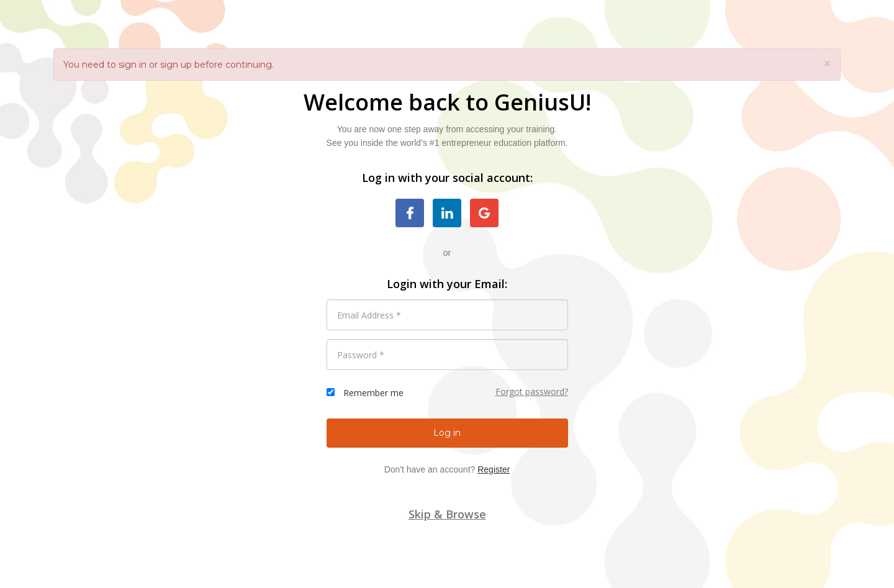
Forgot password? (532, 391)
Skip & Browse (447, 514)
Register (494, 469)
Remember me (373, 393)
